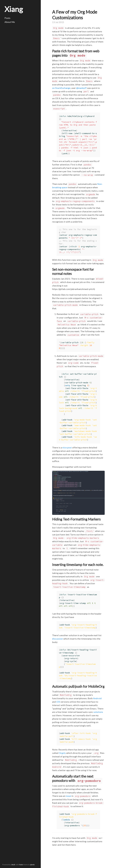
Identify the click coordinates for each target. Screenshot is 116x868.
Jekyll (13, 865)
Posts (7, 18)
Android (97, 698)
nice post (67, 447)
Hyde (21, 865)
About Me (10, 22)
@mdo (32, 865)
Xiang (14, 9)
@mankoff (81, 88)
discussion (57, 639)
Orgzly (62, 753)
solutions (98, 712)
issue (68, 796)
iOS (58, 702)
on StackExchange (61, 88)
